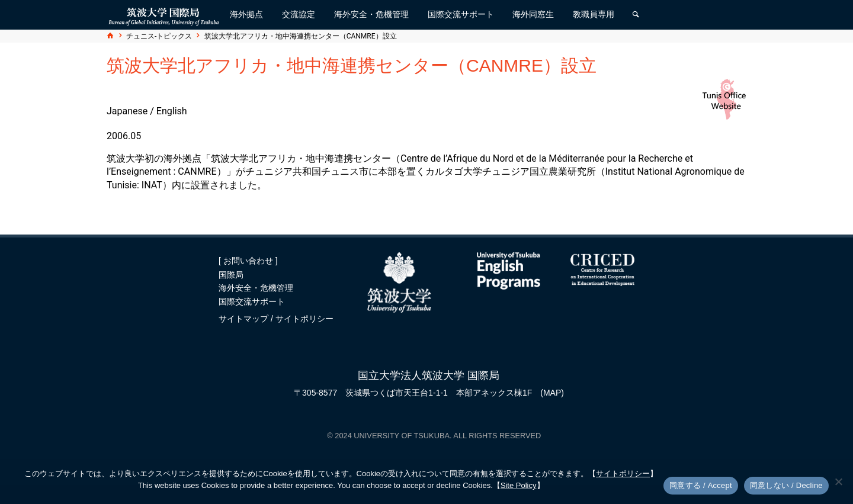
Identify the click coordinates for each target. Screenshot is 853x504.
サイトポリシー (304, 319)
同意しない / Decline (786, 485)
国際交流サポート (252, 301)
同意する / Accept (701, 485)
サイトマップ (245, 319)
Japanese (127, 111)
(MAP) (552, 393)
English (172, 111)
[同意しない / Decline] (838, 481)
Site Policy (519, 485)
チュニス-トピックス (159, 36)
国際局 (231, 275)
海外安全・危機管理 (256, 288)
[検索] (636, 15)
